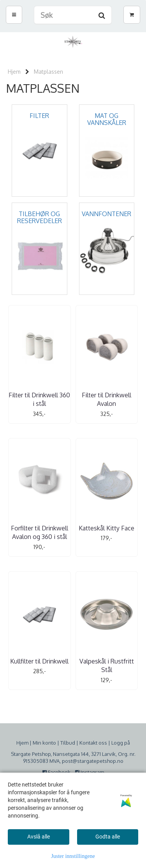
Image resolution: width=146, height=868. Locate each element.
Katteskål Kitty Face (106, 528)
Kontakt (88, 743)
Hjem (14, 72)
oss (102, 743)
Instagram (90, 772)
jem (24, 743)
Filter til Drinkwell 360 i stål (39, 399)
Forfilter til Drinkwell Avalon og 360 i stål (40, 532)
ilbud (69, 743)
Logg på (121, 743)
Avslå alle (39, 837)
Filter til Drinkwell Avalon (106, 399)
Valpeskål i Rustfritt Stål (107, 665)
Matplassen (48, 72)
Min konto (44, 743)
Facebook (58, 772)
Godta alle (108, 837)
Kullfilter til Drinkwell (39, 661)
